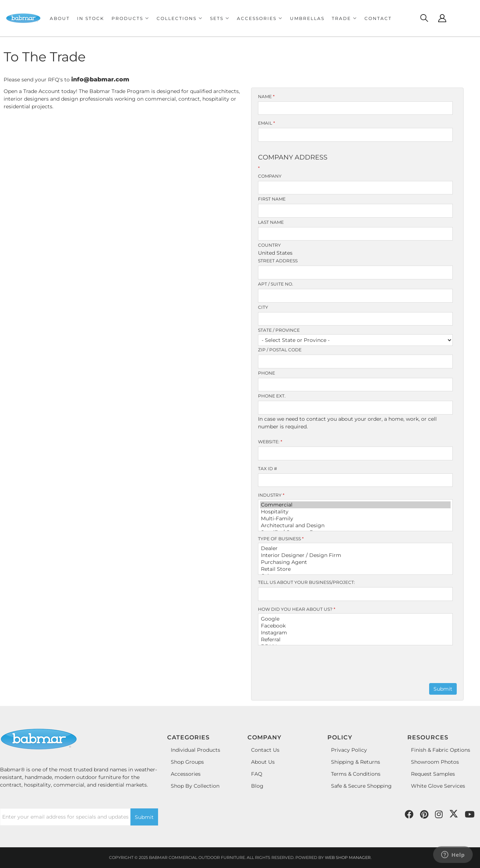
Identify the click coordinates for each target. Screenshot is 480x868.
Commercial (355, 505)
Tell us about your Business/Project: (306, 582)
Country (269, 245)
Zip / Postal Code (280, 350)
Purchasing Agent (355, 562)
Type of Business (281, 539)
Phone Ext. (272, 396)
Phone (267, 373)
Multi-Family (355, 519)
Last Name (271, 222)
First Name (272, 199)
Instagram (355, 633)
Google (355, 619)
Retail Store (355, 569)
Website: (270, 442)
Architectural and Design (355, 526)
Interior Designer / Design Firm (355, 555)
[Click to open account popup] (442, 18)
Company (270, 176)
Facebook (355, 626)
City (263, 307)
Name (266, 96)
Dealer (355, 548)
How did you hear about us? (297, 609)
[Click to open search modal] (424, 18)
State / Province (279, 330)
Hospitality (355, 512)
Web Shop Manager (348, 857)
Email (267, 123)
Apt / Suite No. (276, 284)
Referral (355, 640)
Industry (271, 495)
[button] (130, 18)
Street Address (278, 261)
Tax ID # (267, 469)
